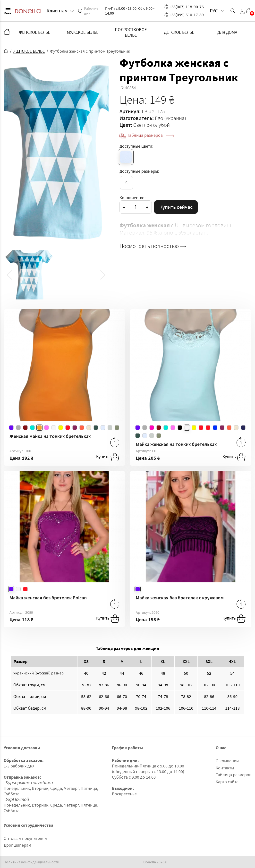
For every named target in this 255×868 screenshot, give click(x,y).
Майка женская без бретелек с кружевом (180, 598)
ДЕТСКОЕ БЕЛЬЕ (179, 32)
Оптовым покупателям (25, 838)
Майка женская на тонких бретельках (176, 444)
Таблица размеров (151, 135)
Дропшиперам (17, 845)
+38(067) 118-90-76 (184, 7)
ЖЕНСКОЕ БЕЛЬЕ (34, 32)
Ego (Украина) (170, 118)
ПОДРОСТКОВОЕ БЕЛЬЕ (131, 32)
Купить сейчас (176, 207)
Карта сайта (227, 782)
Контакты (225, 768)
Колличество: (132, 198)
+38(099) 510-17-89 (184, 15)
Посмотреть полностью (153, 246)
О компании (227, 761)
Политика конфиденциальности (31, 862)
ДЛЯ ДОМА (227, 32)
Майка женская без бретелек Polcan (48, 598)
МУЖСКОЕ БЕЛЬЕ (83, 32)
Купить (108, 457)
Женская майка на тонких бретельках (50, 436)
